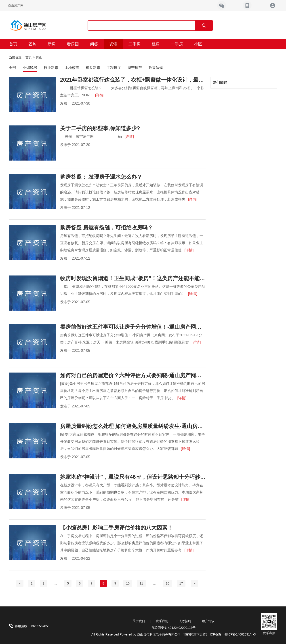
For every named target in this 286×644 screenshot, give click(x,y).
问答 (94, 44)
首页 (13, 44)
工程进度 (114, 68)
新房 (52, 44)
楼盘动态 (93, 68)
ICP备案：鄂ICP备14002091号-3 (233, 634)
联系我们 (162, 621)
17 (181, 583)
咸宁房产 (135, 68)
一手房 (177, 44)
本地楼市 (72, 68)
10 (128, 583)
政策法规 (156, 68)
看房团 (73, 44)
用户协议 (208, 621)
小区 (198, 44)
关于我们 (139, 621)
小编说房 (30, 68)
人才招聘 (185, 621)
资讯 (113, 44)
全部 (13, 68)
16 (168, 583)
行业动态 (51, 68)
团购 (32, 44)
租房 (156, 44)
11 (141, 583)
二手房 (135, 44)
